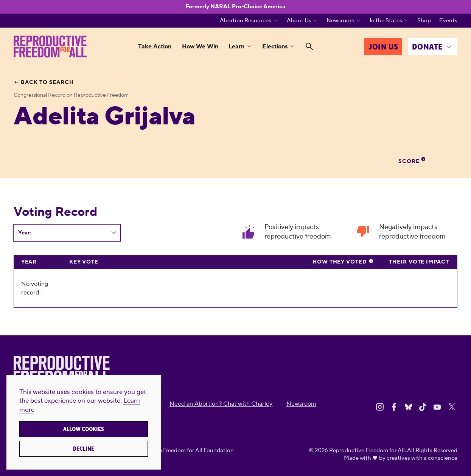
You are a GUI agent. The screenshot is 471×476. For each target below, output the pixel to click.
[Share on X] (452, 407)
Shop (424, 21)
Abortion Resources (246, 21)
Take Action (155, 46)
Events (448, 21)
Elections (275, 46)
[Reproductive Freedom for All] (50, 47)
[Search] (309, 47)
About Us (299, 21)
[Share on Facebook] (394, 407)
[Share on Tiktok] (423, 407)
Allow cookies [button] (84, 429)
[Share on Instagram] (380, 407)
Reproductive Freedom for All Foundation (180, 450)
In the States (386, 21)
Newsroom (340, 21)
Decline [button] (84, 449)
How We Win (200, 46)
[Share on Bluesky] (408, 407)
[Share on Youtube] (437, 407)
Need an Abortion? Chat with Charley (221, 404)
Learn (236, 46)
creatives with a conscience (422, 458)
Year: (25, 233)
